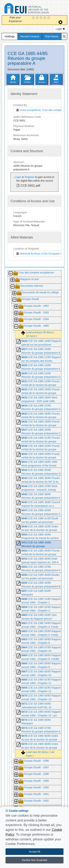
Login (60, 29)
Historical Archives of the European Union (41, 254)
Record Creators (30, 36)
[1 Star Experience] (34, 18)
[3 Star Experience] (41, 18)
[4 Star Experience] (45, 18)
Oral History (52, 36)
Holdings (10, 36)
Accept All (34, 852)
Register (29, 177)
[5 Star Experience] (49, 18)
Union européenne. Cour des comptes (39, 110)
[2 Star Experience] (38, 18)
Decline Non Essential (34, 860)
